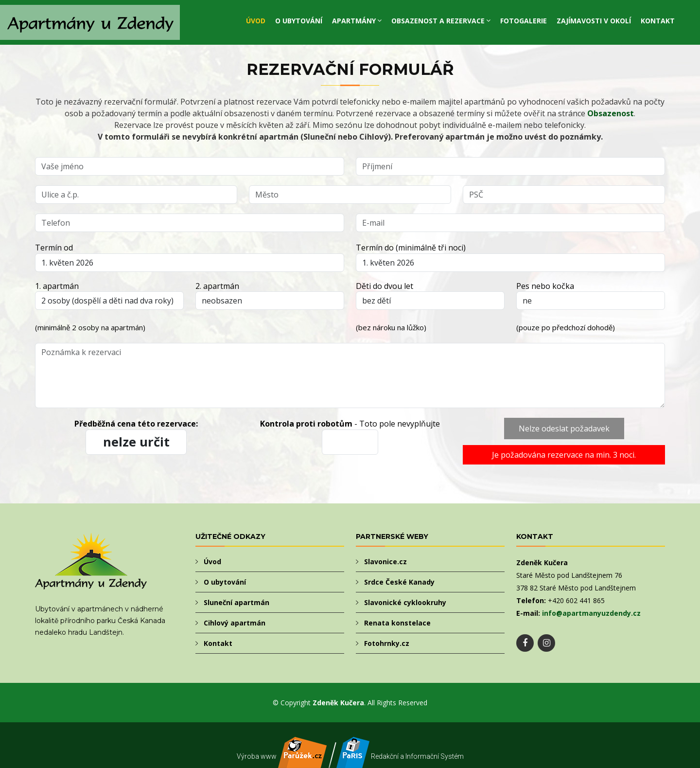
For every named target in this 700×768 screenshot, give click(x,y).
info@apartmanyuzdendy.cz (591, 613)
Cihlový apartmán (235, 623)
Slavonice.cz (385, 562)
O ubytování (299, 21)
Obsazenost (611, 113)
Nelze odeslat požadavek (564, 429)
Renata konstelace (397, 623)
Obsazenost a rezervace (438, 21)
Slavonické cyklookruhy (405, 602)
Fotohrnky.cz (387, 643)
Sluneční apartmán (236, 602)
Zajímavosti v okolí (594, 21)
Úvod (256, 21)
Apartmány (354, 21)
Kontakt (658, 21)
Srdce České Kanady (399, 582)
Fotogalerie (524, 21)
